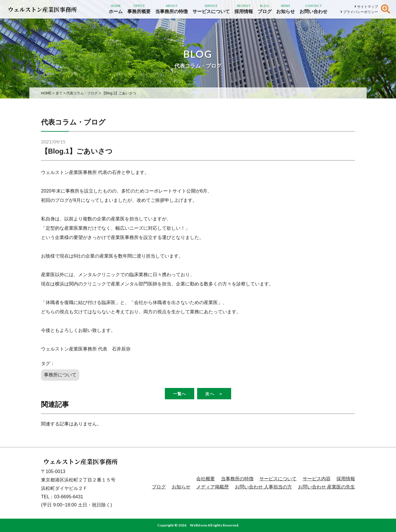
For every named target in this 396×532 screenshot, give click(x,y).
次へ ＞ (214, 394)
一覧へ (180, 394)
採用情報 (346, 479)
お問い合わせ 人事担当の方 (263, 487)
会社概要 (206, 479)
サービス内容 (317, 479)
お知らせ (181, 487)
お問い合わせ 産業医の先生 (327, 487)
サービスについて (278, 479)
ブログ (159, 487)
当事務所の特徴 (237, 479)
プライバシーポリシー (359, 12)
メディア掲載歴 (213, 487)
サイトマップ (366, 7)
